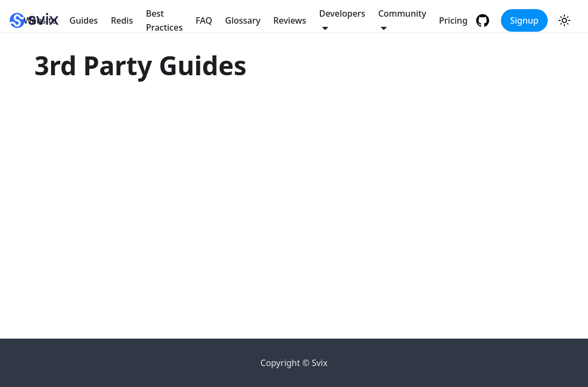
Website (40, 20)
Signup (524, 20)
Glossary (243, 20)
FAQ (204, 20)
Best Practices (164, 20)
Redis (122, 20)
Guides (84, 20)
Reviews (289, 20)
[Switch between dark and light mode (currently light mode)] (564, 20)
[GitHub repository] (484, 20)
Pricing (453, 20)
